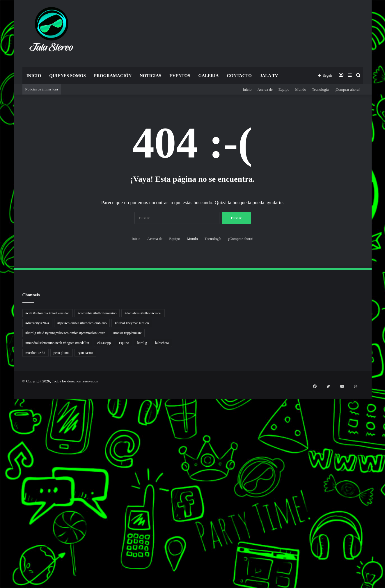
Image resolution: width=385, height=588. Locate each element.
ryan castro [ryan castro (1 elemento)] (85, 353)
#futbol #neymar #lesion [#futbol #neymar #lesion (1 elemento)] (132, 323)
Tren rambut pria (1, 409)
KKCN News (1, 514)
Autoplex (1, 402)
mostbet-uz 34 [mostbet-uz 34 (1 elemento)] (36, 353)
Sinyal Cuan (1, 455)
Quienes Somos (67, 76)
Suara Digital (1, 493)
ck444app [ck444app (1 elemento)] (104, 343)
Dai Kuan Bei (1, 517)
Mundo (301, 89)
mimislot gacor (1, 556)
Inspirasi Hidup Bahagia (2, 416)
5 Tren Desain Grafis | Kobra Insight (3, 420)
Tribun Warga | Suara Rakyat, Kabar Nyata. (3, 430)
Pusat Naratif (1, 500)
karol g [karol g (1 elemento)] (142, 343)
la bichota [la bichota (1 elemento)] (162, 343)
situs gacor (1, 545)
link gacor (1, 587)
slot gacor (1, 504)
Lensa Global (1, 437)
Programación (113, 76)
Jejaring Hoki (1, 458)
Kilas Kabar (1, 538)
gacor (0, 444)
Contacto (239, 76)
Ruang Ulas (1, 486)
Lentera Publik (1, 476)
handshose (1, 395)
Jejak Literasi (1, 497)
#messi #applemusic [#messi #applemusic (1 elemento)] (127, 333)
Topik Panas (1, 531)
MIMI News (1, 528)
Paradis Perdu (1, 511)
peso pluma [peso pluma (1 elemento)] (62, 353)
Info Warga (1, 483)
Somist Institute (1, 521)
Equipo (284, 89)
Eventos (180, 76)
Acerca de (265, 89)
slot (0, 448)
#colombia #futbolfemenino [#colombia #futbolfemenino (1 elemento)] (97, 313)
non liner (1, 399)
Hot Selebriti (1, 535)
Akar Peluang (1, 451)
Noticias (150, 76)
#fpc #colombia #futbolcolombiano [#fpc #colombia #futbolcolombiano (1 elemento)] (82, 323)
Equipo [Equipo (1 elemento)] (124, 343)
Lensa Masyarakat (1, 434)
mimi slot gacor (1, 577)
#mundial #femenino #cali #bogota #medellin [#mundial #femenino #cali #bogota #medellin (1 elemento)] (57, 343)
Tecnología (320, 89)
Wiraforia (1, 472)
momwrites (1, 392)
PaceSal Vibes (1, 413)
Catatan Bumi (1, 479)
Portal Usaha (1, 542)
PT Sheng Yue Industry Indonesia (3, 406)
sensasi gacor (1, 549)
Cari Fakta (1, 524)
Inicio (34, 76)
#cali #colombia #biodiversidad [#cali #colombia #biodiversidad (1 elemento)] (48, 313)
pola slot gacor (1, 573)
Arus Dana (1, 469)
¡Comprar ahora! (347, 89)
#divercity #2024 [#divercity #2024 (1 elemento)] (38, 323)
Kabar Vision (1, 490)
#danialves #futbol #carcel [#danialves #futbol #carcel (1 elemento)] (143, 313)
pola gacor (1, 552)
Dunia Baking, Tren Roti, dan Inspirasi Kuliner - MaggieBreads (5, 427)
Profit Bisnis (1, 462)
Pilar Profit (1, 465)
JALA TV (269, 76)
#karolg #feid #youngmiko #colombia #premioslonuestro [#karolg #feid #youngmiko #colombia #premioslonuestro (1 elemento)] (65, 333)
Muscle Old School (1, 441)
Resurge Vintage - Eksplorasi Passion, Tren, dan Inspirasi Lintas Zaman (6, 423)
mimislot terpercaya (2, 566)
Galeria (209, 76)
